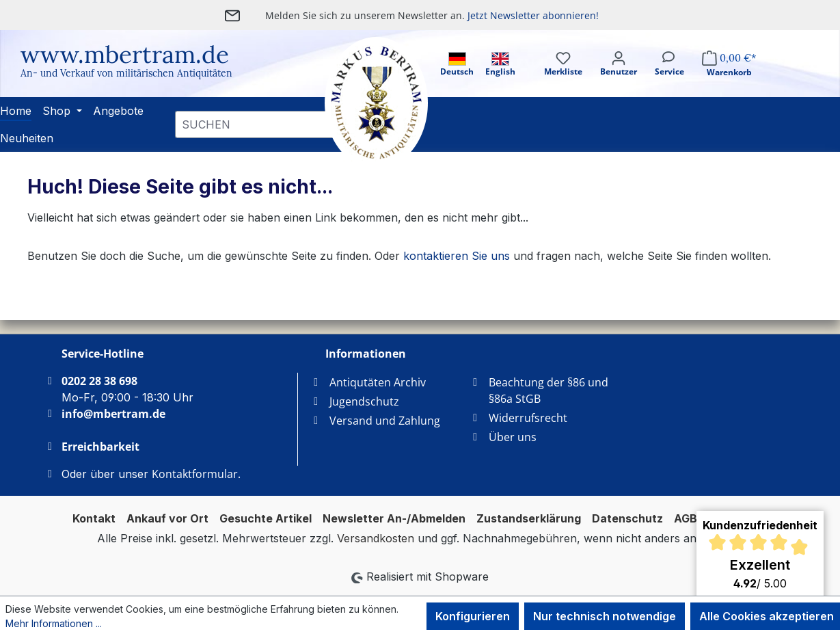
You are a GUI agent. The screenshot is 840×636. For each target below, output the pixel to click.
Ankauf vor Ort (167, 518)
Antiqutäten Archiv (378, 382)
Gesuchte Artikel (266, 518)
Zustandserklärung (529, 518)
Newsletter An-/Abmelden (394, 518)
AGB (686, 518)
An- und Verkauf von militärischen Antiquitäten (126, 73)
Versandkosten (376, 538)
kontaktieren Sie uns (457, 256)
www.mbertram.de (125, 54)
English (500, 65)
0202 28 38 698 (99, 381)
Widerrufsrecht (528, 418)
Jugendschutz (364, 401)
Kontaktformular (195, 474)
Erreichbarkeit (100, 447)
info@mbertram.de (113, 414)
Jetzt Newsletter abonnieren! (533, 15)
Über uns (513, 437)
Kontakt (94, 518)
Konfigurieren (473, 616)
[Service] (669, 76)
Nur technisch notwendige (605, 616)
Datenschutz (627, 518)
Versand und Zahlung (385, 421)
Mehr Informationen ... (54, 623)
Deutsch (457, 65)
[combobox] (261, 124)
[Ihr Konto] (619, 76)
